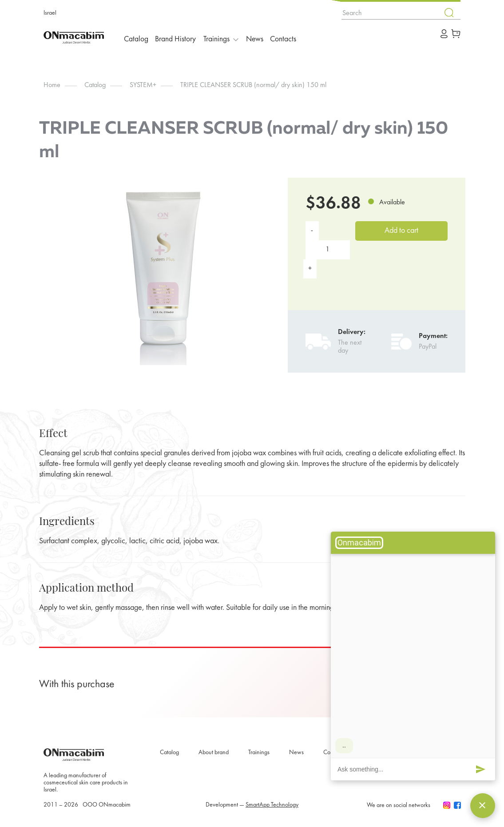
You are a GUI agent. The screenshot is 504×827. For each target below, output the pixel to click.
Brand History (180, 37)
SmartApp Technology (272, 805)
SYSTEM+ (143, 85)
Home (52, 85)
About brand (214, 753)
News (263, 37)
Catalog (138, 37)
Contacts (294, 37)
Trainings (259, 753)
